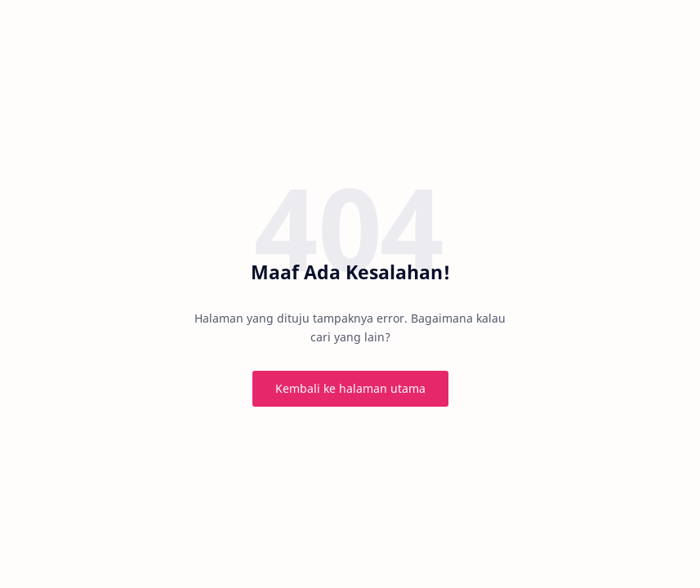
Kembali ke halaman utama (350, 388)
